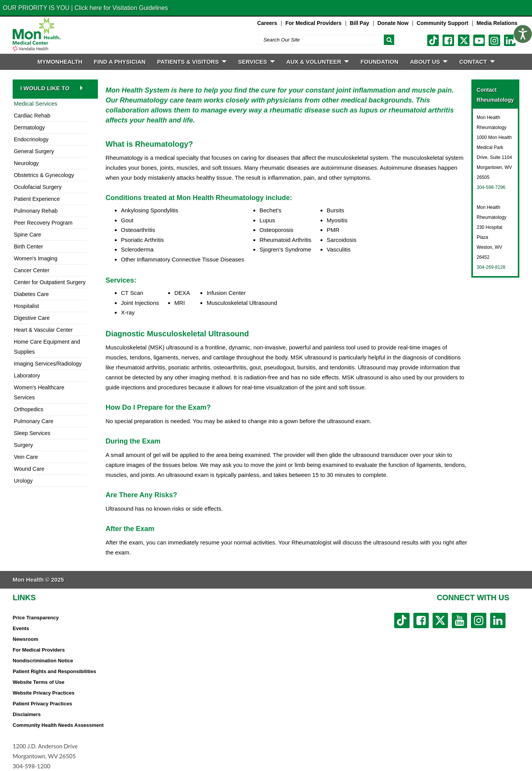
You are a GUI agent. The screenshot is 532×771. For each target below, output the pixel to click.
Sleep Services (32, 433)
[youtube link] (479, 40)
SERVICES (256, 62)
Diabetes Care (31, 294)
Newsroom (25, 639)
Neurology (26, 163)
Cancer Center (32, 270)
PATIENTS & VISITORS (192, 62)
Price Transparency (36, 618)
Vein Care (26, 457)
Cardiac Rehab (32, 116)
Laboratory (27, 376)
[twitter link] (464, 40)
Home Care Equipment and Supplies (47, 347)
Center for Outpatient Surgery (50, 282)
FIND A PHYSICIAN (120, 62)
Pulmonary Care (34, 421)
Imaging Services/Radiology (48, 364)
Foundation (379, 62)
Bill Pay (359, 23)
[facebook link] (448, 40)
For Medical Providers (313, 23)
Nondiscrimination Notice (43, 661)
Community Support (442, 23)
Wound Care (29, 469)
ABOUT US (429, 62)
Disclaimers (27, 714)
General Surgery (34, 151)
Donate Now (393, 23)
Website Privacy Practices (44, 693)
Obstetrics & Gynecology (44, 175)
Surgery (23, 445)
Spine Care (27, 235)
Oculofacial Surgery (38, 187)
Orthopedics (29, 409)
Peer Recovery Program (43, 223)
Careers (267, 23)
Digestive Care (32, 318)
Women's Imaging (36, 258)
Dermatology (29, 127)
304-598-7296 (491, 187)
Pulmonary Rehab (36, 211)
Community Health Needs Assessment (58, 725)
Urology (23, 481)
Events (21, 628)
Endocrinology (31, 139)
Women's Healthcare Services (39, 392)
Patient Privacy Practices (42, 704)
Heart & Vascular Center (43, 330)
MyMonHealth (60, 62)
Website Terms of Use (39, 682)
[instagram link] (494, 40)
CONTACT (477, 62)
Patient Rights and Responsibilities (54, 671)
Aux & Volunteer (318, 62)
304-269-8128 (491, 267)
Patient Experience (37, 199)
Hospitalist (26, 306)
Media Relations (497, 23)
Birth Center (28, 247)
